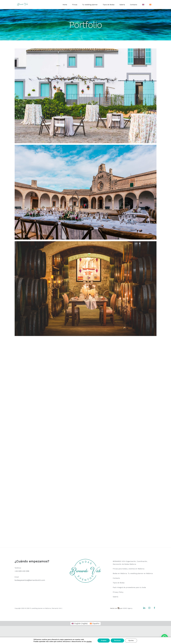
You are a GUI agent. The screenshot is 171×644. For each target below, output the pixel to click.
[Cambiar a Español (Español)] (95, 624)
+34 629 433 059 (22, 571)
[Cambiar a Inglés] (143, 5)
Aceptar (105, 641)
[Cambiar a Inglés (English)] (80, 624)
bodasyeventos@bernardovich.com (30, 580)
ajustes (90, 642)
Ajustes (133, 641)
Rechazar (119, 641)
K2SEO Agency (128, 608)
